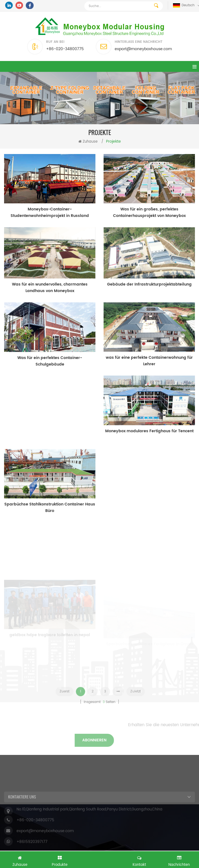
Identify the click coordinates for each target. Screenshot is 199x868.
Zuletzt (136, 697)
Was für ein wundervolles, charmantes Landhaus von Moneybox (50, 288)
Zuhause (88, 142)
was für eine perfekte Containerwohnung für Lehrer (149, 361)
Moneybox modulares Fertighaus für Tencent (149, 431)
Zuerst (65, 697)
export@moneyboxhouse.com (143, 49)
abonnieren (41, 740)
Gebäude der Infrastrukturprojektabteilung (149, 284)
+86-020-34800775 (65, 49)
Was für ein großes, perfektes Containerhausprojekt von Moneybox (149, 212)
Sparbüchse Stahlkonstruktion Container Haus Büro (50, 507)
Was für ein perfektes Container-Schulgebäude (50, 361)
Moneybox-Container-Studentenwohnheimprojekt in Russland (50, 212)
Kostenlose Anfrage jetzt (99, 859)
